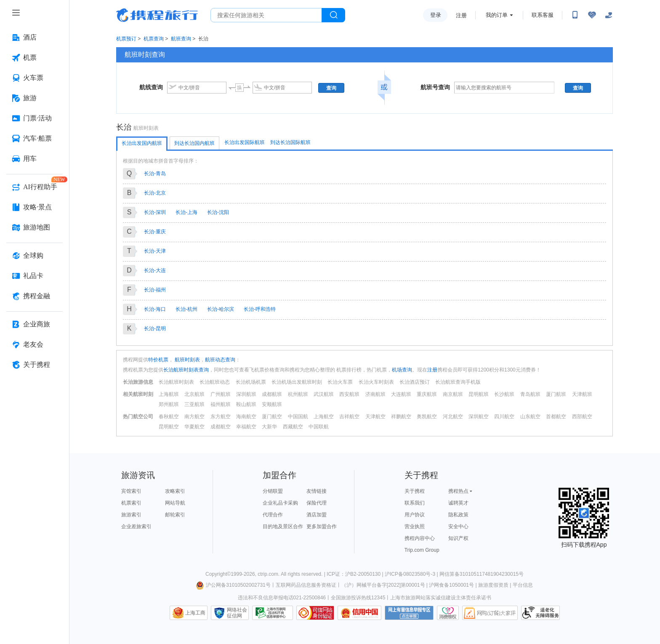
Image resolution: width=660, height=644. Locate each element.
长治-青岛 (155, 174)
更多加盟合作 (322, 526)
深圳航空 (479, 417)
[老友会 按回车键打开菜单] (35, 345)
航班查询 (181, 39)
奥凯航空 (427, 417)
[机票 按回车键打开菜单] (35, 58)
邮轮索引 (175, 515)
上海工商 (195, 613)
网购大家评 (490, 613)
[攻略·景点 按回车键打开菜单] (35, 207)
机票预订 (126, 39)
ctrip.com (268, 574)
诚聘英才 (458, 503)
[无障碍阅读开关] (592, 15)
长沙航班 (504, 394)
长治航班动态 (215, 382)
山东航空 (530, 417)
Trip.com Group (422, 550)
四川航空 (504, 417)
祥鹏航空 (401, 417)
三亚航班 (194, 404)
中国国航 (298, 417)
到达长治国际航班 (290, 142)
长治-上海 (186, 212)
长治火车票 (340, 382)
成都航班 (272, 394)
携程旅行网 (157, 15)
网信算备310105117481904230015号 (482, 574)
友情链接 (317, 491)
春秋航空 (169, 417)
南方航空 (194, 417)
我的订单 (497, 15)
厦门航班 (556, 394)
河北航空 (453, 417)
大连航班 (401, 394)
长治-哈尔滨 (221, 309)
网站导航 (175, 503)
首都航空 (556, 417)
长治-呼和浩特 (260, 309)
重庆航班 (427, 394)
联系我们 (415, 503)
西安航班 (349, 394)
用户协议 (415, 515)
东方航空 (221, 417)
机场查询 (402, 370)
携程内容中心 (420, 538)
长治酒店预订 (415, 382)
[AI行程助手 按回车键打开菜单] (35, 187)
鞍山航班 (246, 404)
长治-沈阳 (218, 212)
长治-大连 (155, 270)
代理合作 (273, 515)
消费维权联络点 (448, 613)
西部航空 (582, 417)
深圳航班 (246, 394)
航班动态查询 (220, 360)
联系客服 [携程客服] (543, 15)
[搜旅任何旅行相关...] (266, 15)
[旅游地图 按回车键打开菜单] (35, 227)
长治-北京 (155, 193)
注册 (461, 15)
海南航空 (246, 417)
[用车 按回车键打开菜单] (35, 159)
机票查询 (154, 39)
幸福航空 (246, 427)
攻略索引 (175, 491)
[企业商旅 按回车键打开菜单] (35, 324)
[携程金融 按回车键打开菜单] (35, 296)
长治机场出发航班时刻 (297, 382)
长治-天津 (155, 251)
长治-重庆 (155, 232)
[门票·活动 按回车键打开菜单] (35, 118)
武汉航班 (324, 394)
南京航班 (453, 394)
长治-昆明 (155, 329)
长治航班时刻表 (176, 382)
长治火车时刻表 (376, 382)
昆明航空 (169, 427)
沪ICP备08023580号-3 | (412, 574)
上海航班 (169, 394)
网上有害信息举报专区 (409, 613)
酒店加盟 (317, 515)
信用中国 (359, 613)
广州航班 (221, 394)
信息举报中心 (273, 613)
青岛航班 (530, 394)
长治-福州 (155, 290)
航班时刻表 (187, 360)
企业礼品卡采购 (280, 503)
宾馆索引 (131, 491)
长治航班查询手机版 (458, 382)
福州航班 (221, 404)
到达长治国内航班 (194, 143)
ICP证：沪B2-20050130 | (356, 574)
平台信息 (523, 585)
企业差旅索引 (136, 526)
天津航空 (375, 417)
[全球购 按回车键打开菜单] (35, 256)
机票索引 (131, 503)
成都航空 (221, 427)
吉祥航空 (349, 417)
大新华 (269, 427)
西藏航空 (293, 427)
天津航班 (582, 394)
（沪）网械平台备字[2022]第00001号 (383, 585)
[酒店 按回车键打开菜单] (35, 37)
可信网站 (315, 613)
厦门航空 (272, 417)
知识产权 (458, 538)
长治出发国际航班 (245, 142)
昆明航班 (479, 394)
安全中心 (458, 526)
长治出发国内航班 (142, 143)
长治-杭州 (186, 309)
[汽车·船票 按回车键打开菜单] (35, 139)
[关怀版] (609, 15)
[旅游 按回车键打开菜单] (35, 98)
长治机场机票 (251, 382)
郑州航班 (169, 404)
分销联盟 (273, 491)
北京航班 (194, 394)
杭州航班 (298, 394)
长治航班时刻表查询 (186, 370)
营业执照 (415, 526)
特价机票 (158, 360)
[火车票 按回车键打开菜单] (35, 78)
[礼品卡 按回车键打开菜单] (35, 276)
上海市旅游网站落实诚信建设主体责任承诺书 (441, 598)
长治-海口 (155, 309)
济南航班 (375, 394)
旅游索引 (131, 515)
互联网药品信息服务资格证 (306, 585)
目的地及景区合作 (283, 526)
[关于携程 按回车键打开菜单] (35, 365)
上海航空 (324, 417)
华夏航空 (194, 427)
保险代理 (317, 503)
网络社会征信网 (237, 613)
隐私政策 (458, 515)
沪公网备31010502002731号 (233, 585)
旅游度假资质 (493, 585)
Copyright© (218, 574)
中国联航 (319, 427)
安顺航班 (272, 404)
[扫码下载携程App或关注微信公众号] (575, 15)
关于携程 (415, 491)
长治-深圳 (155, 212)
